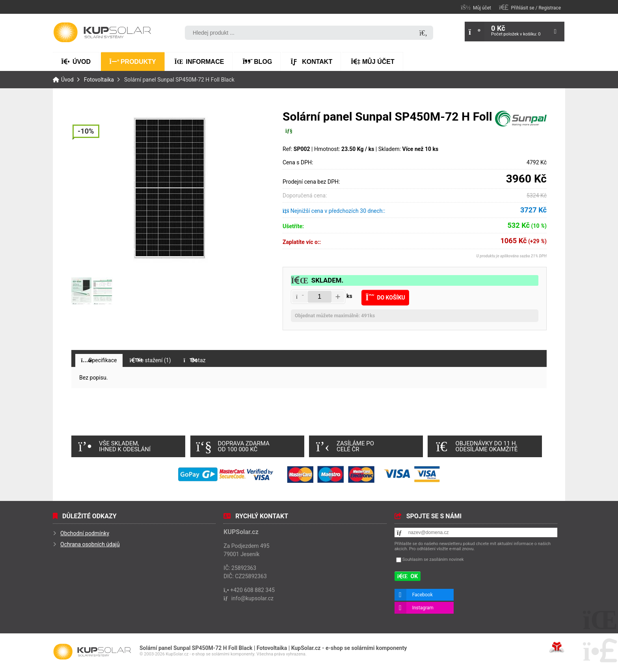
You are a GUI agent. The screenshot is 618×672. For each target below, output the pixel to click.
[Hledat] (423, 33)
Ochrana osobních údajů (90, 544)
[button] (530, 7)
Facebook (423, 595)
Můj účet (373, 62)
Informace (199, 62)
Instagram (423, 608)
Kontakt (311, 62)
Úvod (102, 32)
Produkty (133, 62)
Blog (257, 62)
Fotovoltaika (99, 80)
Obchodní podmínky (85, 533)
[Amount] (320, 297)
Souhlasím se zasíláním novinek (433, 559)
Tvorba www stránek (557, 647)
